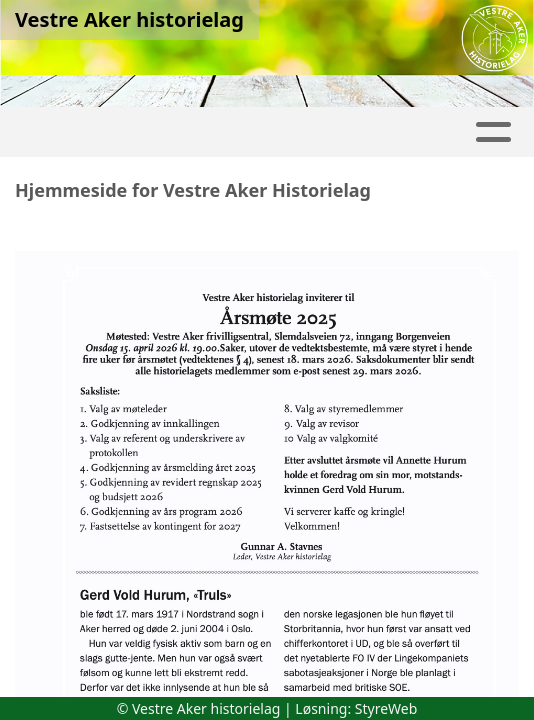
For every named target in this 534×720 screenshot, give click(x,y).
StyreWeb (386, 708)
